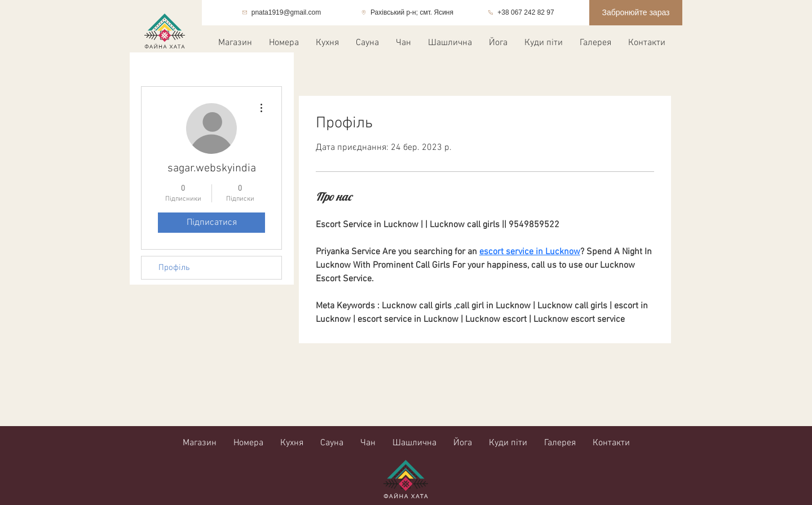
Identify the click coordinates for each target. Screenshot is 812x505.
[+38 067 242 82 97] (521, 12)
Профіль (174, 268)
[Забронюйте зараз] (636, 13)
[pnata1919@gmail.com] (281, 12)
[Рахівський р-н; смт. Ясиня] (407, 12)
